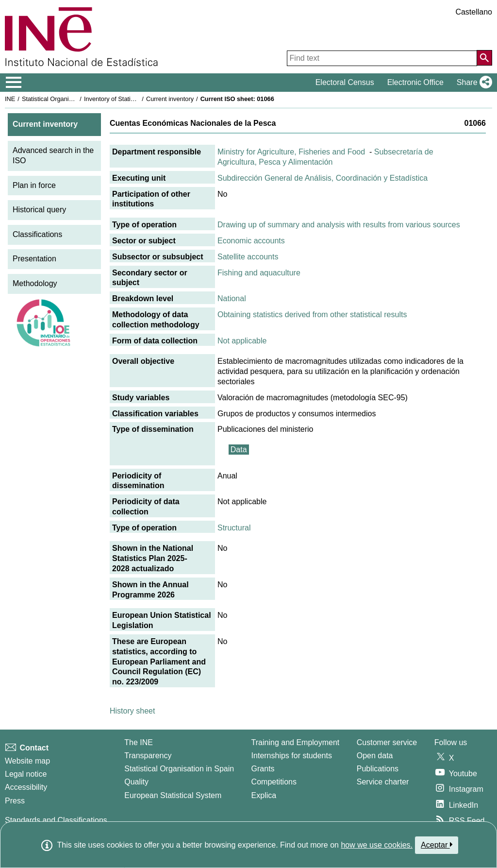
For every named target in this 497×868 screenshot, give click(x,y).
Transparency (148, 756)
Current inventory (170, 99)
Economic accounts (251, 241)
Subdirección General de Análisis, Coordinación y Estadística (323, 178)
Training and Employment (296, 742)
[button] (472, 83)
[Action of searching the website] (484, 58)
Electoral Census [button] (345, 82)
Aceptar (437, 845)
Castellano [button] (474, 12)
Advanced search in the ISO (53, 155)
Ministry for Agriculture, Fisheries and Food (291, 152)
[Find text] (382, 58)
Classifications (37, 234)
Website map (27, 761)
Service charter (383, 782)
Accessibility (26, 787)
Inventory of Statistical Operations (130, 99)
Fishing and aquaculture (259, 273)
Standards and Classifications (56, 820)
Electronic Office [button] (415, 82)
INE (10, 99)
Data (239, 450)
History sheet (132, 711)
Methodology (35, 283)
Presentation (34, 259)
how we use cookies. (377, 845)
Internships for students (292, 756)
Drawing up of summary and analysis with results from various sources (339, 225)
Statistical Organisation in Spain (66, 99)
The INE (139, 742)
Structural (234, 528)
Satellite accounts (248, 257)
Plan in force (34, 185)
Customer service (387, 742)
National (232, 298)
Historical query (39, 210)
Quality (136, 782)
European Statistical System (173, 795)
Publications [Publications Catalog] (378, 769)
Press (15, 801)
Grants (263, 769)
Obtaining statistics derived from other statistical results (312, 315)
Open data (375, 756)
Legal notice (26, 774)
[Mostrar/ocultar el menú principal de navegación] (14, 83)
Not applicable (242, 341)
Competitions (274, 782)
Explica (264, 795)
